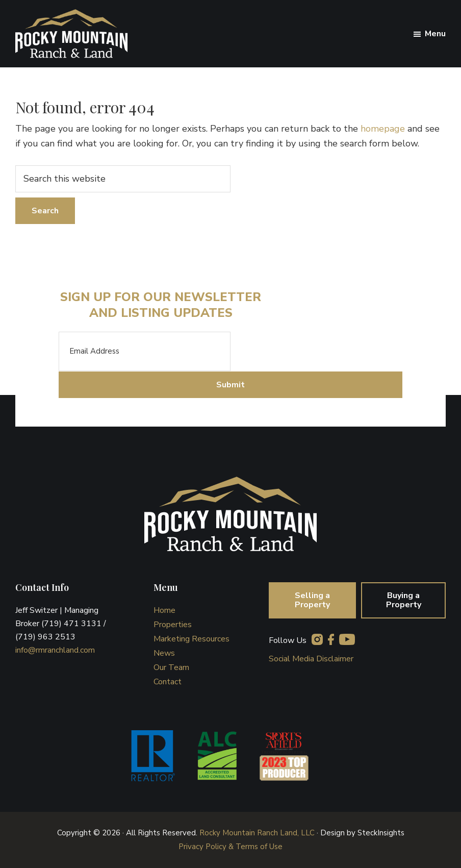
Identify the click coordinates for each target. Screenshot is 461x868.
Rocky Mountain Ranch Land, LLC (257, 833)
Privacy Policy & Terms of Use (231, 847)
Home (164, 610)
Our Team (171, 667)
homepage (383, 129)
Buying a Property (404, 600)
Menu (435, 34)
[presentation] (308, 352)
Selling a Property (312, 600)
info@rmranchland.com (55, 650)
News (164, 653)
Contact (168, 682)
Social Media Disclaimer (311, 659)
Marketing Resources (191, 639)
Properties (173, 625)
